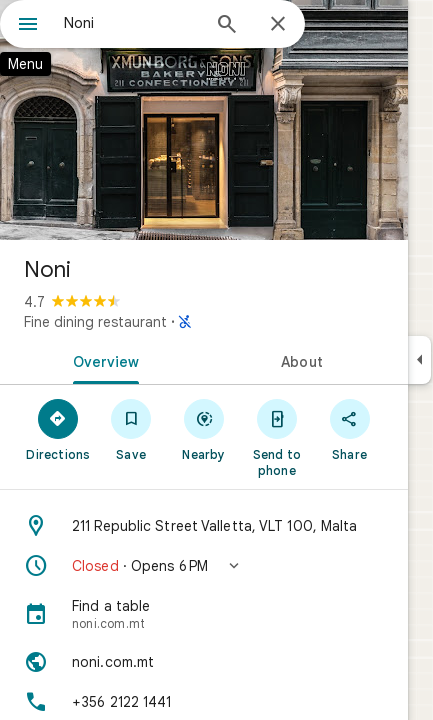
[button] (204, 566)
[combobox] (131, 23)
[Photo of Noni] (204, 120)
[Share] (349, 429)
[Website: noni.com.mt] (204, 662)
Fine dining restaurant (95, 322)
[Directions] (58, 429)
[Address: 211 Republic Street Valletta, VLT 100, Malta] (204, 526)
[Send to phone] (276, 437)
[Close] (278, 25)
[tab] (102, 360)
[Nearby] (204, 429)
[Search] (227, 26)
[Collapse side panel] (419, 360)
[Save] (131, 429)
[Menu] (28, 26)
